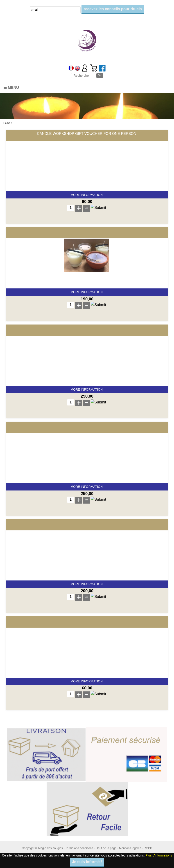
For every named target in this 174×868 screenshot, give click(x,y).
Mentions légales (130, 848)
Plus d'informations (159, 855)
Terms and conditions (79, 848)
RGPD (148, 848)
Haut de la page (106, 848)
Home (7, 123)
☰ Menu (11, 88)
